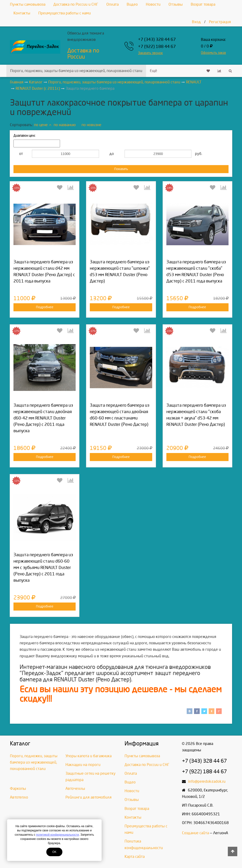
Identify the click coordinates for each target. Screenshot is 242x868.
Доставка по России (83, 54)
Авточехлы (75, 789)
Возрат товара (203, 4)
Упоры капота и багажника (89, 756)
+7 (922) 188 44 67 (157, 47)
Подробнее (45, 307)
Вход (196, 22)
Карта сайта (135, 857)
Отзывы (176, 4)
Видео (132, 4)
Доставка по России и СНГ (76, 4)
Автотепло (19, 797)
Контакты (22, 13)
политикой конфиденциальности (57, 835)
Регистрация (220, 22)
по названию (65, 125)
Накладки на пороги (83, 765)
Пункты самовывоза (28, 4)
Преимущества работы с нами (65, 13)
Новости (153, 4)
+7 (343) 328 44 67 (157, 40)
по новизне (91, 125)
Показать (121, 169)
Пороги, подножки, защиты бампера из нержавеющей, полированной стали (76, 71)
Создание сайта (195, 833)
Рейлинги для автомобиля (89, 797)
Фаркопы (18, 789)
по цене (43, 125)
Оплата (112, 4)
